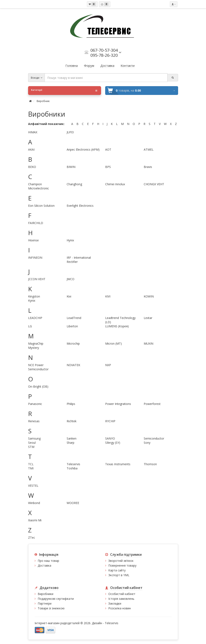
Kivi (69, 296)
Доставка (44, 565)
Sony (147, 443)
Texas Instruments (118, 464)
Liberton (72, 326)
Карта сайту (117, 570)
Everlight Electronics (80, 206)
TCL (31, 464)
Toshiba (72, 468)
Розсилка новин (120, 608)
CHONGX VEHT (154, 184)
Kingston (34, 296)
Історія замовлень (121, 599)
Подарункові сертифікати (56, 599)
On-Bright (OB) (38, 386)
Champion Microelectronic (39, 186)
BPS (108, 167)
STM (31, 447)
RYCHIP (110, 421)
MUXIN (149, 343)
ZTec (32, 538)
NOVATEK (73, 365)
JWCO (71, 279)
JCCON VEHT (37, 279)
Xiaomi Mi (35, 520)
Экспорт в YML (119, 575)
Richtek (72, 421)
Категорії (64, 91)
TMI (31, 468)
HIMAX (33, 132)
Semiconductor (154, 438)
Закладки (115, 603)
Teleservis (73, 464)
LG (30, 326)
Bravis (148, 167)
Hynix (70, 240)
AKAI (31, 149)
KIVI (108, 296)
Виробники (46, 594)
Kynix (32, 301)
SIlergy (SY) (113, 443)
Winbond (34, 503)
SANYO (110, 438)
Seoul (32, 443)
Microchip (73, 343)
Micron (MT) (114, 343)
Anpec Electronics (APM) (83, 149)
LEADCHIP (35, 318)
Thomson (150, 464)
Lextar (148, 318)
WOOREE (73, 503)
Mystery (34, 348)
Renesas (34, 421)
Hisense (33, 240)
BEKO (32, 167)
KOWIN (149, 296)
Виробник (43, 101)
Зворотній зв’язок (121, 561)
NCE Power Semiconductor (38, 367)
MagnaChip (36, 343)
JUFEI (70, 132)
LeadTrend (74, 318)
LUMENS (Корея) (117, 326)
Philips (71, 404)
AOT (108, 149)
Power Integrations (118, 404)
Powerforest (152, 404)
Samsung (34, 438)
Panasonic (35, 404)
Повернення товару (122, 565)
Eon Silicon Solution (41, 206)
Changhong (74, 184)
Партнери (45, 603)
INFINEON (35, 258)
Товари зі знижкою (51, 608)
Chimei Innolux (115, 184)
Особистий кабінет (122, 594)
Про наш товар (48, 561)
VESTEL (33, 486)
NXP (108, 365)
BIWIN (71, 167)
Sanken (72, 438)
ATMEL (149, 149)
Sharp (71, 443)
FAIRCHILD (36, 223)
